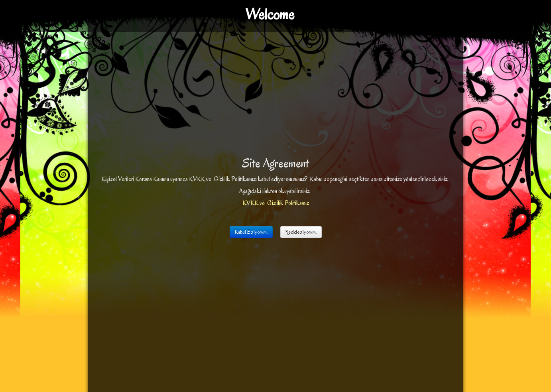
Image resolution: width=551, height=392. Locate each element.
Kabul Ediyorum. (251, 232)
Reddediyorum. (301, 232)
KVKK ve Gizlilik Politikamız (276, 203)
